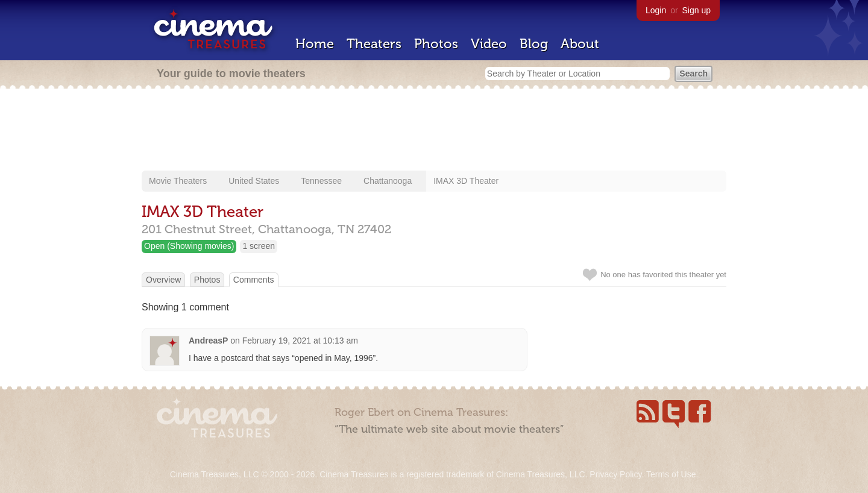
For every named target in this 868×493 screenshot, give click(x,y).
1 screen (259, 246)
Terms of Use (671, 474)
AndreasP (208, 341)
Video (489, 44)
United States (254, 181)
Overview (163, 280)
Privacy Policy (615, 474)
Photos (436, 44)
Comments (254, 280)
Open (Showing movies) (189, 246)
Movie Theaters (178, 181)
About (580, 44)
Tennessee (321, 181)
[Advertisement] (434, 131)
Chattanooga (388, 181)
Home (315, 44)
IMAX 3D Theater (466, 181)
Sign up (697, 10)
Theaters (374, 44)
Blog (534, 44)
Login (656, 10)
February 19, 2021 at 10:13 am (300, 341)
